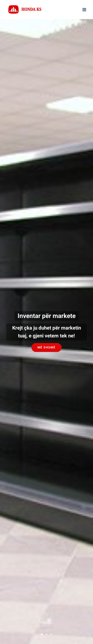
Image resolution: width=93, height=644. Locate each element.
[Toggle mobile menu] (85, 10)
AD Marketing (61, 512)
